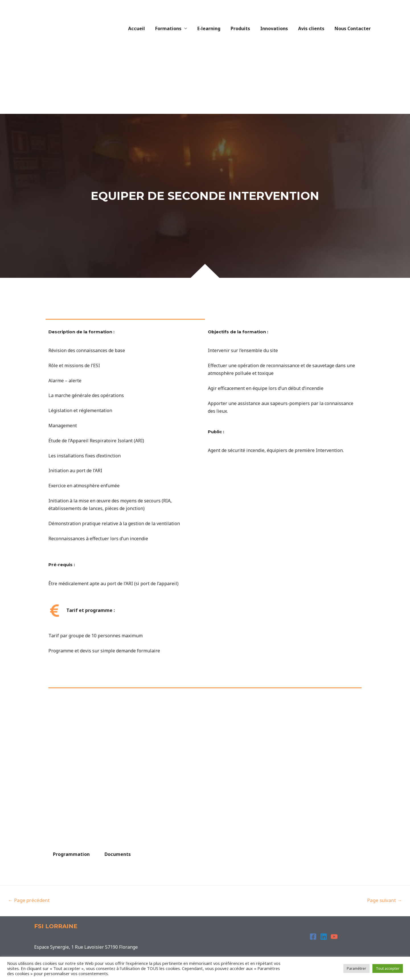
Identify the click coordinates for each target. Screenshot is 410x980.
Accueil (144, 28)
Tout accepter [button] (388, 968)
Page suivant (385, 900)
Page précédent (29, 900)
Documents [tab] (118, 854)
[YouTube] (334, 937)
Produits (244, 28)
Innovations (277, 28)
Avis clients (313, 28)
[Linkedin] (324, 937)
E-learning (214, 28)
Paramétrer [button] (356, 968)
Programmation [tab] (71, 854)
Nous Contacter (353, 28)
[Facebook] (313, 937)
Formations (175, 28)
